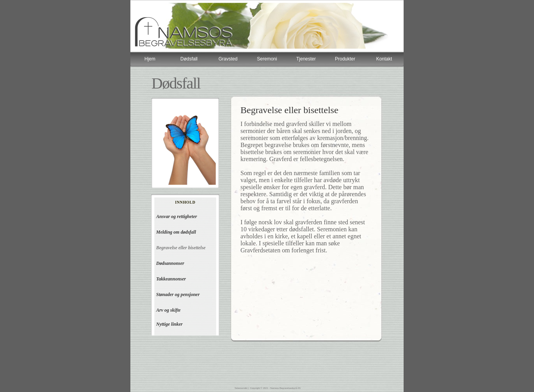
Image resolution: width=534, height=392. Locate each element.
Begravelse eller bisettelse (181, 248)
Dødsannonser (170, 263)
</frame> (267, 59)
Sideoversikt (241, 388)
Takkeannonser (171, 279)
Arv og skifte (168, 310)
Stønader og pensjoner (178, 294)
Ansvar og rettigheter (177, 216)
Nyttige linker (169, 324)
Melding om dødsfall (176, 232)
